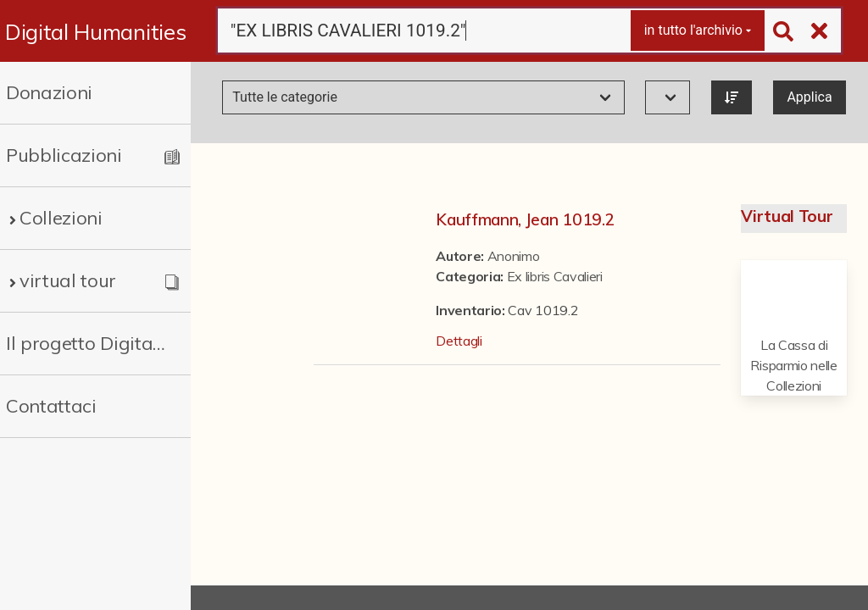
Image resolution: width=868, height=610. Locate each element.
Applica (809, 97)
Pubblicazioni (64, 155)
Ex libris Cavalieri (555, 276)
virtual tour (68, 280)
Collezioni (61, 218)
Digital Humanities (95, 31)
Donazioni (49, 92)
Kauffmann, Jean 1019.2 (525, 219)
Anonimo (514, 256)
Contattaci (51, 406)
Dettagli (459, 341)
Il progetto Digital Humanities (87, 343)
